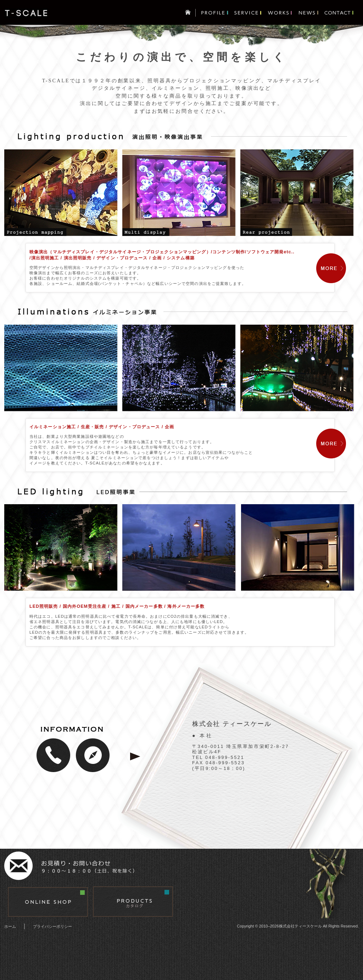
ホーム (10, 926)
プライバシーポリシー (52, 926)
